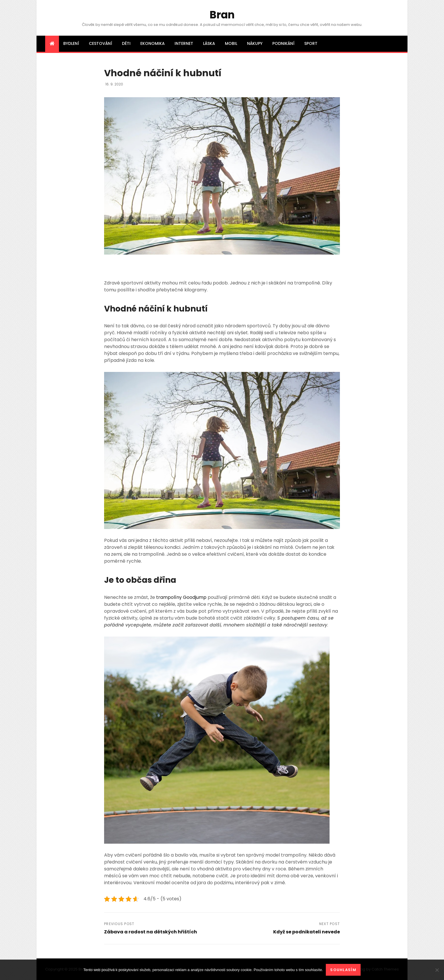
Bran (222, 15)
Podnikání (283, 43)
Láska (209, 43)
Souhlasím (343, 970)
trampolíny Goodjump (181, 597)
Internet (184, 43)
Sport (311, 43)
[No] (437, 970)
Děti (126, 43)
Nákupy (255, 43)
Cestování (101, 43)
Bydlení (71, 43)
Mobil (231, 43)
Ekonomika (153, 43)
